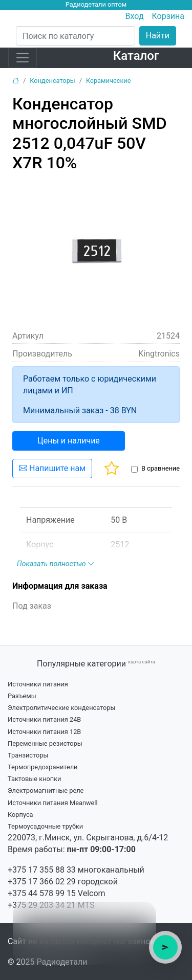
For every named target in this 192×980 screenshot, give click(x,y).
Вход (135, 16)
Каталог (136, 56)
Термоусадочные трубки (45, 826)
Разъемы (22, 696)
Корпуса (20, 815)
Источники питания (38, 684)
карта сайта (142, 662)
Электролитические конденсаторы (61, 708)
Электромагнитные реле (46, 790)
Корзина (168, 16)
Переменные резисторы (45, 743)
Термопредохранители (43, 767)
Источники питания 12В (44, 732)
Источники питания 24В (44, 719)
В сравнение (161, 468)
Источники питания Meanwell (53, 803)
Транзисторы (28, 755)
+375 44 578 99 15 (42, 893)
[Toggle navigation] (23, 58)
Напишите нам (52, 468)
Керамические (108, 81)
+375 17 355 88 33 (42, 870)
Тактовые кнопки (35, 779)
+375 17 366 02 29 (42, 882)
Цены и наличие (69, 441)
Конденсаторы (52, 81)
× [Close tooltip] (143, 915)
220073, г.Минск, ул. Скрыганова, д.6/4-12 (88, 838)
